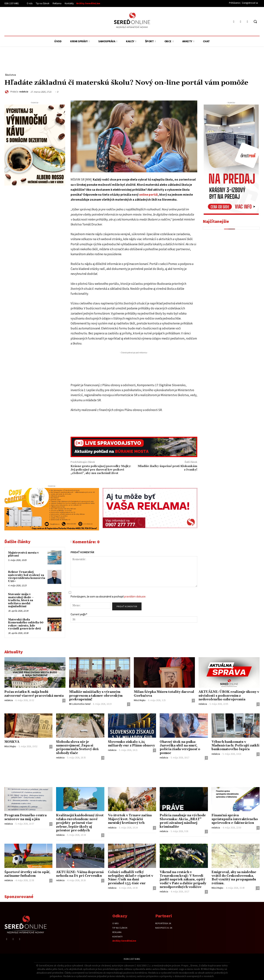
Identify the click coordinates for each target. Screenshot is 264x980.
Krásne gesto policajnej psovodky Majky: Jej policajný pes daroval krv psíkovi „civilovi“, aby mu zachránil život (101, 470)
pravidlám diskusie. (135, 597)
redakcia (24, 92)
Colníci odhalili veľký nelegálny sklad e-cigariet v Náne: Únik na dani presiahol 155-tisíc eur (131, 878)
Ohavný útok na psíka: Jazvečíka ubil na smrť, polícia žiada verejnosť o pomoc (180, 747)
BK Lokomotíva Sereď (80, 704)
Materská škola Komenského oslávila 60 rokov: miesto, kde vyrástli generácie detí (26, 624)
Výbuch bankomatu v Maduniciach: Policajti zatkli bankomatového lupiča (235, 746)
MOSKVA (12, 742)
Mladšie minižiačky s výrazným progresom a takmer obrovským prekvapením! (96, 696)
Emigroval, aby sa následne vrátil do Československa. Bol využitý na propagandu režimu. (234, 878)
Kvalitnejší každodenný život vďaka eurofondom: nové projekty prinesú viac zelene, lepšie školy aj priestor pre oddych (80, 823)
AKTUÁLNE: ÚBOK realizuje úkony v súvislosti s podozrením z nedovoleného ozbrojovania (229, 696)
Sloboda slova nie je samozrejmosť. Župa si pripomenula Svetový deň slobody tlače (77, 747)
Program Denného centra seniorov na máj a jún (25, 817)
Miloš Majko (140, 700)
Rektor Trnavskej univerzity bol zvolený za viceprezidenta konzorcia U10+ (27, 577)
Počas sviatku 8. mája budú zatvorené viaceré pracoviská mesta (34, 694)
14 (258, 888)
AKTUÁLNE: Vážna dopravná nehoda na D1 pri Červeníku (80, 874)
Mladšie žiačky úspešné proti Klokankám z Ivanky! (167, 468)
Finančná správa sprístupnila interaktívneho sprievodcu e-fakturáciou (235, 819)
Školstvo (11, 75)
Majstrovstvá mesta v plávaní (23, 554)
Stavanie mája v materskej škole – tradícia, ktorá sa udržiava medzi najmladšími (21, 600)
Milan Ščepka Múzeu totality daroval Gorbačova (164, 694)
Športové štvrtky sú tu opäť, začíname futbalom (27, 874)
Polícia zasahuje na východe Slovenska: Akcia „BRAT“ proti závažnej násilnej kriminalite (183, 821)
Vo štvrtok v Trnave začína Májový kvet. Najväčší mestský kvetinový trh (130, 819)
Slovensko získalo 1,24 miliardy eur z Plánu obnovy (131, 744)
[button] (255, 21)
